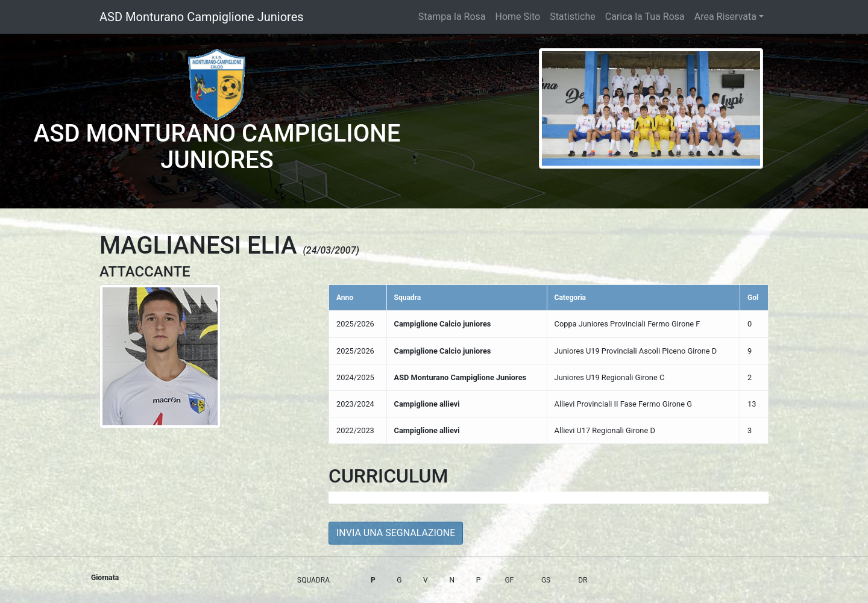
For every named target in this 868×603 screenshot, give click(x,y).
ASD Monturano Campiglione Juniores (202, 17)
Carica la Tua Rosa (645, 17)
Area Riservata (725, 17)
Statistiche (573, 17)
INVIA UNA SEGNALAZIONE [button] (396, 533)
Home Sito (518, 17)
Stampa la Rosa (452, 17)
